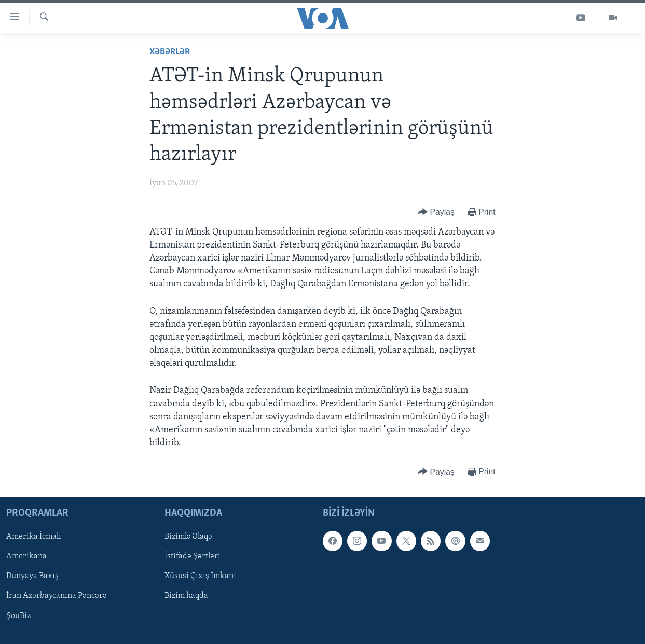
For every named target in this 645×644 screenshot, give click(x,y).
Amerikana (26, 556)
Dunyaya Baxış (32, 576)
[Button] (436, 213)
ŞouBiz (18, 615)
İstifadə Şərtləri (193, 556)
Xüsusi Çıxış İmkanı (200, 576)
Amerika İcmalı (34, 537)
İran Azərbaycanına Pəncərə (57, 596)
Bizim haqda (186, 596)
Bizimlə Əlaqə (188, 537)
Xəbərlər (170, 52)
